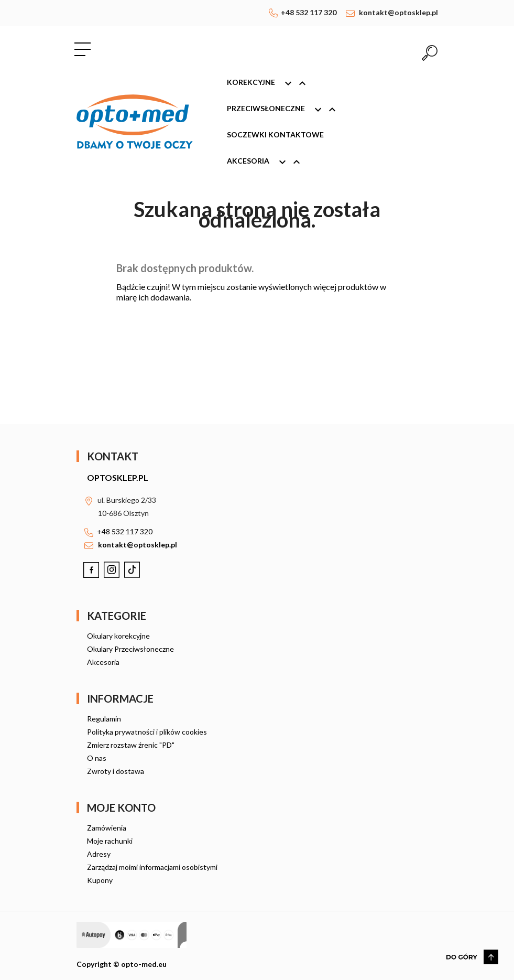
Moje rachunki (110, 841)
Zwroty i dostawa (116, 771)
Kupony (100, 880)
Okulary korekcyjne (118, 636)
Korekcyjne (271, 83)
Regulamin (104, 719)
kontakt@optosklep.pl (398, 12)
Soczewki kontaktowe (275, 134)
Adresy (99, 854)
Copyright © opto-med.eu (122, 964)
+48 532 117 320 (309, 12)
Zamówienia (107, 828)
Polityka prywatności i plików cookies (147, 732)
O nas (97, 758)
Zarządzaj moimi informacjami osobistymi (152, 867)
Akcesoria (268, 162)
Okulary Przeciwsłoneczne (130, 649)
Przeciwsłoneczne (286, 110)
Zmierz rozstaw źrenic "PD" (131, 745)
